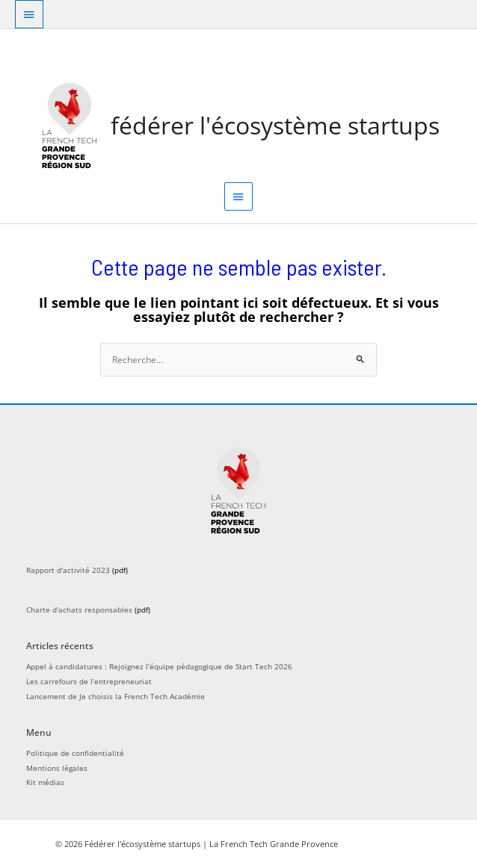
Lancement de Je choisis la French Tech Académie (116, 696)
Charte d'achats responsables (79, 610)
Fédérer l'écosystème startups (275, 125)
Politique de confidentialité (75, 753)
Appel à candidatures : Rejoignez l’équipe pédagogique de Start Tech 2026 (159, 666)
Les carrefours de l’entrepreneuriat (89, 681)
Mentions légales (57, 768)
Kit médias (45, 782)
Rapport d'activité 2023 (68, 570)
